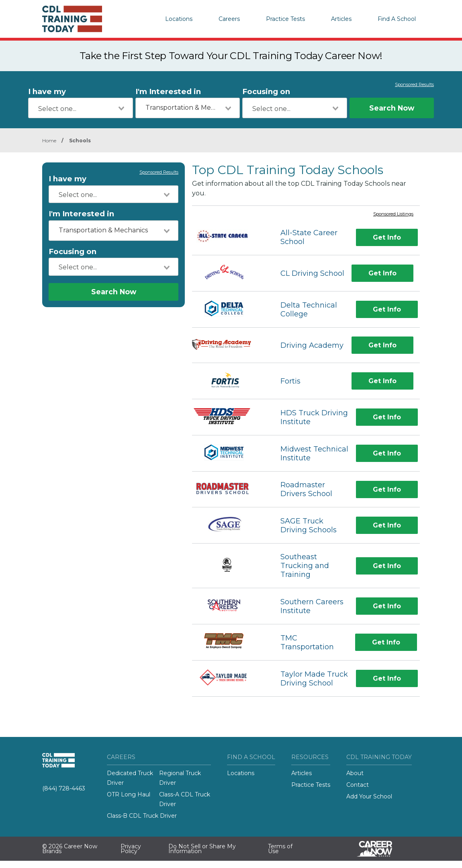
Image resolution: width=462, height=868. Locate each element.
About (355, 773)
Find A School (397, 19)
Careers (229, 19)
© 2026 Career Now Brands (70, 849)
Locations (179, 19)
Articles (341, 19)
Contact (358, 785)
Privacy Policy (131, 849)
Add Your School (369, 796)
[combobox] (81, 108)
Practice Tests (285, 19)
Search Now (392, 108)
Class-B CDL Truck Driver (142, 816)
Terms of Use (280, 849)
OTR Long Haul (129, 794)
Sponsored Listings (393, 214)
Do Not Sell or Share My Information (202, 849)
